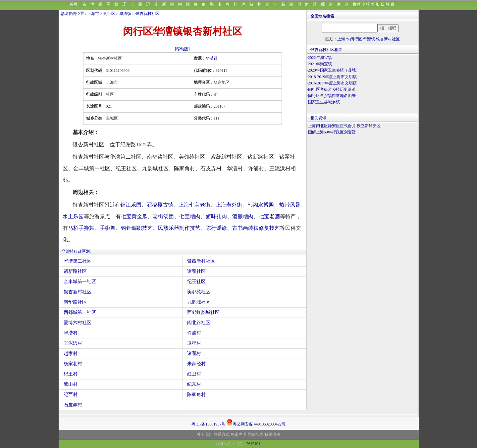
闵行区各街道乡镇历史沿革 (332, 89)
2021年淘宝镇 (320, 64)
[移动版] (183, 49)
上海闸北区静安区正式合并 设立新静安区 (344, 126)
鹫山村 (71, 384)
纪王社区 (196, 282)
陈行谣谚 (216, 228)
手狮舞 (108, 228)
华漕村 (71, 333)
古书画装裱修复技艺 (256, 228)
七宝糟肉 (190, 216)
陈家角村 (196, 395)
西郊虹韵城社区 (203, 312)
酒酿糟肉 (243, 216)
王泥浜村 (73, 343)
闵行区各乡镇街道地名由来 (332, 96)
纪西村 (71, 395)
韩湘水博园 (261, 205)
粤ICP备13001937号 (209, 424)
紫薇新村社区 (201, 261)
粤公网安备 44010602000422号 (256, 422)
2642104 (253, 444)
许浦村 (194, 333)
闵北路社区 (199, 323)
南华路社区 (75, 302)
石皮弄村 (73, 405)
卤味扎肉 (216, 216)
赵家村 (71, 353)
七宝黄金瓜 (134, 216)
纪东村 (194, 384)
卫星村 (194, 343)
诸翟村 (194, 353)
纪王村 (71, 374)
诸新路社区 (75, 271)
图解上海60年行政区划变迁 (332, 132)
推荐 (357, 4)
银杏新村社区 (147, 14)
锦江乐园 (131, 205)
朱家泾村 (196, 364)
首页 (74, 4)
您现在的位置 (72, 14)
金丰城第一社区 (80, 282)
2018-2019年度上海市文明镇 (333, 77)
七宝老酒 (269, 216)
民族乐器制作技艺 (179, 228)
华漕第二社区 (78, 261)
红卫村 (194, 374)
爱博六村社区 (78, 323)
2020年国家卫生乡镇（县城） (334, 70)
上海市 (93, 14)
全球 (366, 4)
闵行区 (109, 14)
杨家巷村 (73, 364)
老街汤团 (163, 216)
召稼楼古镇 (160, 205)
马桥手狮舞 (81, 228)
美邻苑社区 (199, 292)
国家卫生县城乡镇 (324, 102)
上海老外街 (229, 205)
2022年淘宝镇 (320, 58)
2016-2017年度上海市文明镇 (333, 83)
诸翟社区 (196, 271)
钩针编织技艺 (137, 228)
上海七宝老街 (194, 205)
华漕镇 (125, 14)
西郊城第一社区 (80, 312)
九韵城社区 (199, 302)
